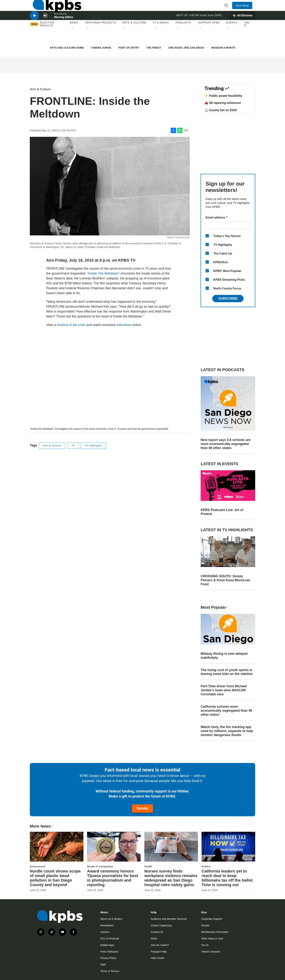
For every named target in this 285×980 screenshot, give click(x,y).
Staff (103, 965)
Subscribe (228, 299)
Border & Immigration (100, 866)
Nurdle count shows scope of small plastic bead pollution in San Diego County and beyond (55, 878)
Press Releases (109, 952)
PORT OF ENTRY (129, 48)
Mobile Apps (107, 945)
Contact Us (157, 932)
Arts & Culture (134, 36)
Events (232, 36)
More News (42, 826)
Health (148, 866)
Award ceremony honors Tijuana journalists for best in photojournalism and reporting (113, 878)
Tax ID (205, 945)
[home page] (54, 10)
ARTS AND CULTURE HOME (67, 48)
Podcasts (183, 36)
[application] (110, 382)
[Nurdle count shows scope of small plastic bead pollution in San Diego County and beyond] (57, 847)
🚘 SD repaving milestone (223, 103)
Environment (38, 866)
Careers (105, 932)
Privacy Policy (108, 958)
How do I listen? (160, 945)
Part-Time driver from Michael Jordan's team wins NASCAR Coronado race (224, 690)
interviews (124, 325)
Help (247, 38)
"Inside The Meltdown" (103, 273)
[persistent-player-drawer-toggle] (243, 26)
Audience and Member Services (169, 919)
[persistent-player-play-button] (34, 26)
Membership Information (215, 932)
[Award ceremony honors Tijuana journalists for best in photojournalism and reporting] (114, 847)
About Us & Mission (111, 919)
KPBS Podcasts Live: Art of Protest (222, 512)
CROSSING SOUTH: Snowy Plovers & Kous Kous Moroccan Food (225, 580)
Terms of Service (110, 971)
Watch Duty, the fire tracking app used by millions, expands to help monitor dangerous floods (227, 731)
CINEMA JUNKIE (101, 48)
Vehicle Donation (211, 952)
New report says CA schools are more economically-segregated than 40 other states (226, 444)
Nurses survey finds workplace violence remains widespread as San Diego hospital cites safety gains (171, 878)
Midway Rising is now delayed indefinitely (224, 656)
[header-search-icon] (228, 10)
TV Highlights (93, 446)
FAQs (154, 939)
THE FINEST (154, 48)
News (74, 36)
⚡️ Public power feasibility (223, 96)
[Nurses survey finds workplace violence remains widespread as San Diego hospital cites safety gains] (171, 847)
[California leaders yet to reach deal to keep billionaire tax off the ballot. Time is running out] (228, 847)
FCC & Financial (110, 939)
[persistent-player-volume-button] (45, 26)
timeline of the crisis (71, 325)
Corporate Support (212, 919)
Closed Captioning (161, 925)
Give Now (244, 9)
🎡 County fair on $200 (221, 110)
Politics (206, 866)
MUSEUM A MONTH (223, 48)
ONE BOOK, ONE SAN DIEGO (186, 48)
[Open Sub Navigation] (73, 42)
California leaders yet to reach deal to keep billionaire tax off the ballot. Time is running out (228, 878)
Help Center (157, 958)
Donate (142, 808)
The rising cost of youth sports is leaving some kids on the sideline (227, 672)
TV (73, 446)
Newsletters (107, 925)
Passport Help (159, 952)
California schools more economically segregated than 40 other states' (226, 711)
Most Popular (215, 607)
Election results (47, 38)
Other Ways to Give (212, 939)
